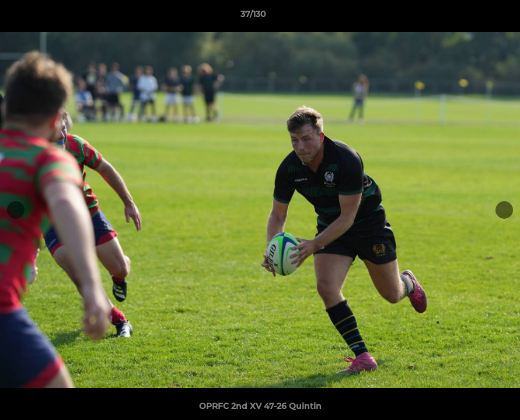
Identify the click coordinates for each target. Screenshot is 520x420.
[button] (471, 17)
